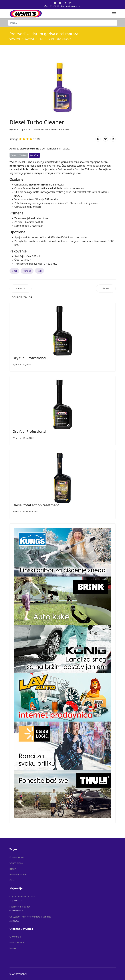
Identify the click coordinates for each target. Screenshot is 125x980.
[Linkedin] (65, 3)
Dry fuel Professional (30, 358)
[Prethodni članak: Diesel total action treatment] (21, 289)
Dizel (14, 271)
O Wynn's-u (15, 937)
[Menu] (114, 14)
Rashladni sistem (18, 874)
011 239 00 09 (53, 6)
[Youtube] (60, 3)
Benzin (13, 869)
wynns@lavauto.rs (71, 6)
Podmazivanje (17, 857)
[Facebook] (55, 3)
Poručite (34, 155)
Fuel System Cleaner (63, 909)
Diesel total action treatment (36, 505)
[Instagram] (70, 3)
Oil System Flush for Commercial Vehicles (63, 919)
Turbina (27, 271)
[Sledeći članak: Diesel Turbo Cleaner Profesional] (106, 289)
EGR (40, 271)
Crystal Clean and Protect (63, 898)
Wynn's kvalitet (17, 943)
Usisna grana (16, 863)
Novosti (13, 948)
